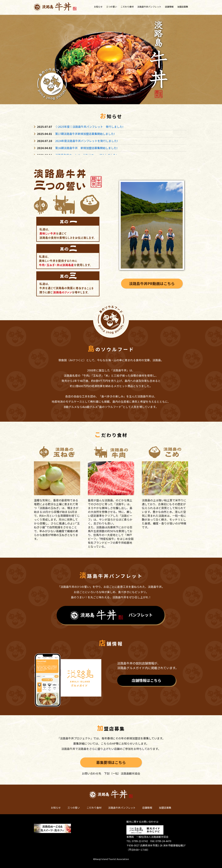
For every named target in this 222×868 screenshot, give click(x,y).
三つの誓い (112, 7)
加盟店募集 (183, 7)
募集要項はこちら (111, 762)
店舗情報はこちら (146, 680)
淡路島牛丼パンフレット (149, 7)
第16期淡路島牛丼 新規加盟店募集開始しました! (86, 148)
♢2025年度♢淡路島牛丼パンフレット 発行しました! (89, 127)
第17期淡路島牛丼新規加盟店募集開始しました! (85, 134)
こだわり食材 (127, 7)
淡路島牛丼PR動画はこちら (152, 283)
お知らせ (98, 7)
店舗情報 (169, 7)
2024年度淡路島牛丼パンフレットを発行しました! (86, 141)
